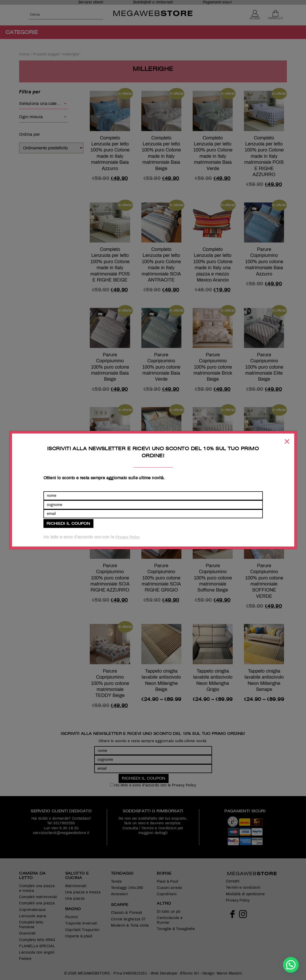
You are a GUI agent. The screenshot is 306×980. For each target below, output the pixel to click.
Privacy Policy (127, 537)
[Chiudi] (287, 441)
